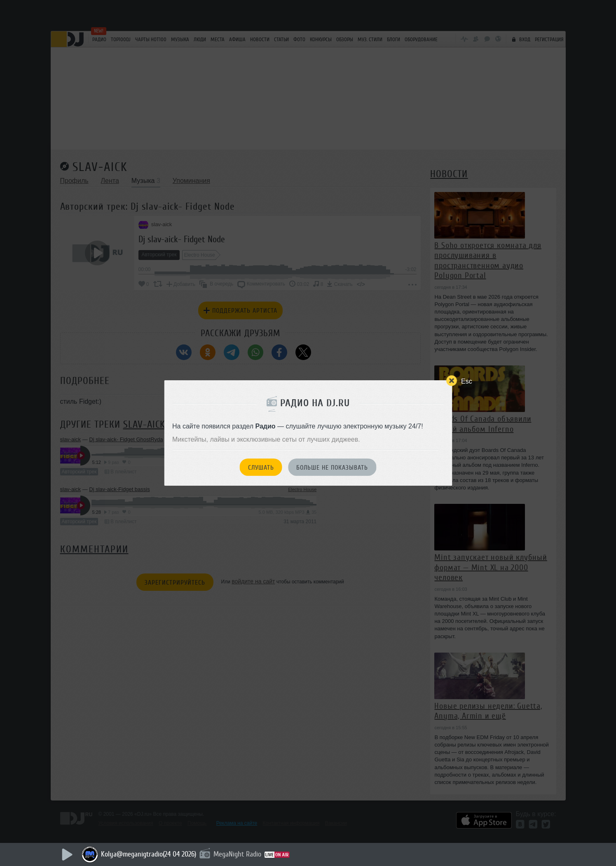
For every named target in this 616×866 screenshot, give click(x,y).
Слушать (261, 468)
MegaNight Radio (237, 854)
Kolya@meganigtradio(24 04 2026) (149, 854)
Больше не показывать (332, 468)
